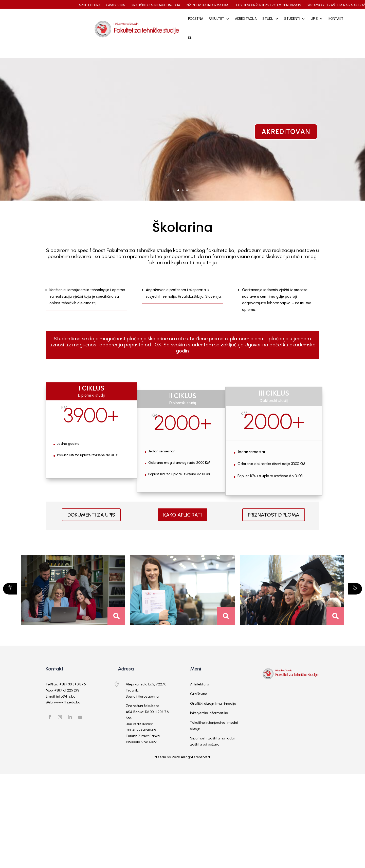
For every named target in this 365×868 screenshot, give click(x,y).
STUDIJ (268, 19)
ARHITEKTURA (90, 5)
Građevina (199, 702)
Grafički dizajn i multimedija (213, 712)
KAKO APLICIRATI (182, 523)
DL (190, 38)
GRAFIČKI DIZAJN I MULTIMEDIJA (155, 5)
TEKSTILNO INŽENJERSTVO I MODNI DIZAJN (268, 5)
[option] (73, 598)
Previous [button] (355, 597)
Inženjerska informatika (209, 721)
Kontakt (336, 19)
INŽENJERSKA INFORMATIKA (207, 5)
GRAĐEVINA (116, 5)
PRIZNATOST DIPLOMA (274, 523)
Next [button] (10, 597)
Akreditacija (246, 19)
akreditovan (286, 140)
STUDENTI (292, 19)
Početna (196, 19)
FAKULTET (217, 19)
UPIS (314, 19)
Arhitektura (200, 693)
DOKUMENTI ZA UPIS (91, 523)
